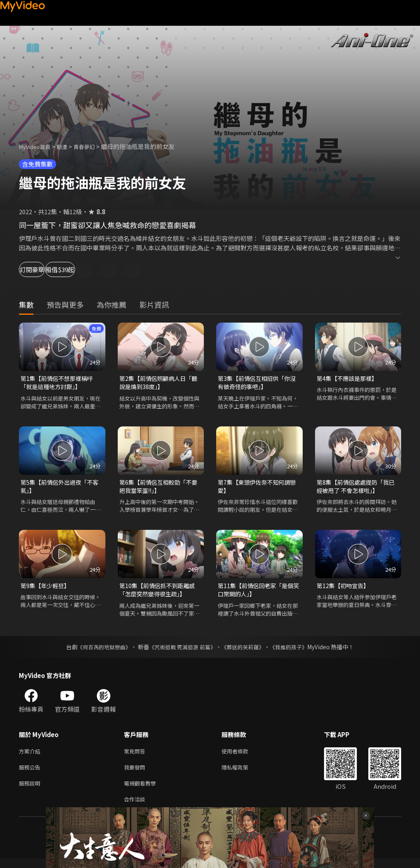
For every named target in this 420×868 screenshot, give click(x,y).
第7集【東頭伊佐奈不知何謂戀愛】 (256, 489)
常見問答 (136, 756)
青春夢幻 (93, 146)
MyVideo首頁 (38, 146)
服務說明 (31, 791)
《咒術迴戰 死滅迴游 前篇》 (182, 651)
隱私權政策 (242, 773)
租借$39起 (95, 269)
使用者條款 (242, 756)
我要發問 (136, 773)
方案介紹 (31, 756)
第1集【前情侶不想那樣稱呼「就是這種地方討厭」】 (59, 383)
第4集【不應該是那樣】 (349, 379)
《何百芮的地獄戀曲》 (99, 651)
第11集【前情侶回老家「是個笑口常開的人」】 (258, 594)
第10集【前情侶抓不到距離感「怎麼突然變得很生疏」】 (160, 594)
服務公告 (31, 773)
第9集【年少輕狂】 (47, 589)
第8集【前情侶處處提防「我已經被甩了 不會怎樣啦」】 (355, 489)
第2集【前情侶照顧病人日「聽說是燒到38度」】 (155, 383)
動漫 (68, 146)
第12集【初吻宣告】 (345, 589)
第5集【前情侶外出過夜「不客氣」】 (59, 489)
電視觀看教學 (142, 791)
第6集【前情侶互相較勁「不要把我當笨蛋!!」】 (158, 489)
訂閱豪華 (41, 269)
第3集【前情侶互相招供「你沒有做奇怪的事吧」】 (256, 383)
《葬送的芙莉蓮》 (246, 651)
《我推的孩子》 (295, 651)
